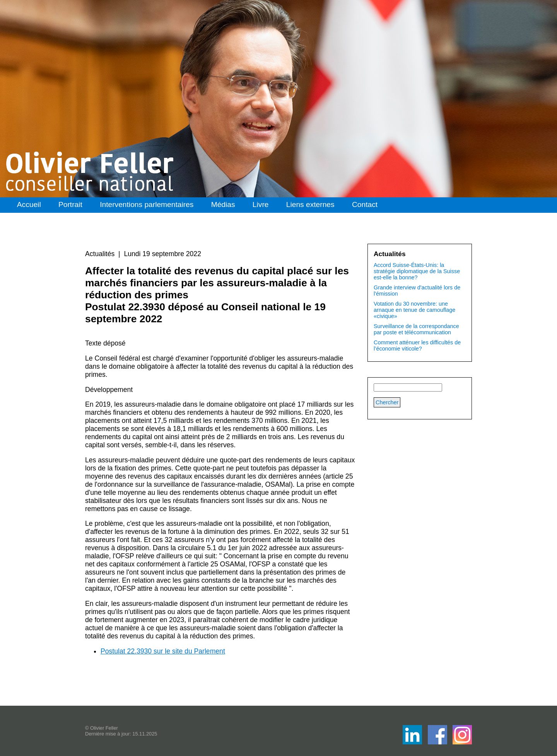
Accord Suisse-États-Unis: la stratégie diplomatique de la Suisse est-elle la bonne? (417, 271)
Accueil (29, 204)
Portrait (70, 204)
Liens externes (310, 204)
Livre (261, 204)
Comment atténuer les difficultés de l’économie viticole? (417, 346)
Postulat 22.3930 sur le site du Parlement (163, 651)
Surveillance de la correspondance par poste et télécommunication (416, 329)
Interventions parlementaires (147, 204)
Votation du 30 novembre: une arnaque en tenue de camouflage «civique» (414, 310)
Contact (365, 204)
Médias (223, 204)
